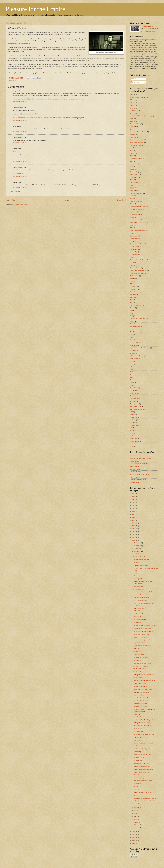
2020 (134, 511)
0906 (132, 324)
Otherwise (133, 111)
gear (131, 313)
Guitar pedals (134, 391)
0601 (132, 335)
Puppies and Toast (136, 399)
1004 (132, 204)
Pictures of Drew (135, 124)
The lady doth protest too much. (143, 781)
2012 (134, 535)
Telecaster (133, 401)
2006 (134, 840)
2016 (134, 523)
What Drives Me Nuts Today (142, 634)
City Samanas (134, 183)
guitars (132, 185)
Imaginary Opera (135, 239)
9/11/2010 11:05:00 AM (20, 131)
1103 (132, 375)
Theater (132, 121)
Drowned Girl (134, 287)
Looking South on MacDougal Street (144, 720)
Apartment (133, 212)
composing (133, 417)
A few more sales (139, 654)
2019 (134, 514)
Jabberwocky (134, 345)
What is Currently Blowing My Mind (144, 734)
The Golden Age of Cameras (142, 726)
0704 (132, 167)
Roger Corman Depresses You (143, 640)
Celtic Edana (134, 343)
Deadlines (136, 573)
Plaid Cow (133, 396)
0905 (132, 337)
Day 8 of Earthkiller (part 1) (142, 772)
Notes (132, 241)
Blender (132, 265)
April (135, 819)
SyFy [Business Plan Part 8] (142, 560)
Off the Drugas (138, 804)
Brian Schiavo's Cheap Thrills (139, 464)
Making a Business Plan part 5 (143, 723)
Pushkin (133, 127)
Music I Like (134, 164)
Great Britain (134, 388)
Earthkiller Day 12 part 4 (141, 701)
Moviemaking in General (137, 97)
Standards (133, 295)
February (137, 825)
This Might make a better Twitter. (143, 689)
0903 (132, 300)
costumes (133, 423)
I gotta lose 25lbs (139, 695)
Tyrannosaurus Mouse (137, 143)
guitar (132, 119)
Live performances (136, 255)
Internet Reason (138, 586)
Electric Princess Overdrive (138, 305)
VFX (131, 412)
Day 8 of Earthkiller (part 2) (142, 766)
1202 (132, 156)
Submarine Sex (135, 482)
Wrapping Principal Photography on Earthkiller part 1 (144, 710)
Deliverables (134, 236)
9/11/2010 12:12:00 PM (20, 143)
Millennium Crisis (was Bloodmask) (141, 116)
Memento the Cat (139, 608)
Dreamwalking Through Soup (142, 755)
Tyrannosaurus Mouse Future (142, 646)
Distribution (133, 177)
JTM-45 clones (135, 215)
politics (132, 153)
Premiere (133, 351)
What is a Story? (138, 672)
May (135, 816)
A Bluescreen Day (139, 589)
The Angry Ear (134, 404)
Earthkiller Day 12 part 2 (141, 707)
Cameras (133, 380)
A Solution (136, 746)
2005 (134, 843)
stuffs (132, 447)
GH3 (131, 316)
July (135, 811)
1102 (132, 151)
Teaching (133, 353)
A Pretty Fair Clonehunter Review (143, 592)
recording (133, 137)
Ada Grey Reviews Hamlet (141, 686)
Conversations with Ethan (138, 207)
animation (133, 415)
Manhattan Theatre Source (138, 132)
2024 (134, 500)
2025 (134, 497)
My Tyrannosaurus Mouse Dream (143, 631)
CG (131, 228)
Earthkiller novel (135, 327)
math (132, 436)
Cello (132, 340)
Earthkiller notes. (138, 760)
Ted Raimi (133, 199)
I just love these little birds (141, 598)
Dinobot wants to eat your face (143, 749)
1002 (14, 81)
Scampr (132, 308)
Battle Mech (137, 660)
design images (134, 425)
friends (132, 321)
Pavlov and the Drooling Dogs (139, 271)
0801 (132, 103)
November (137, 546)
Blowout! (136, 775)
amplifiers (133, 279)
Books (132, 281)
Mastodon (133, 70)
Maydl (132, 217)
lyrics (132, 433)
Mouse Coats (137, 617)
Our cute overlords (136, 469)
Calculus (136, 789)
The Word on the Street (140, 637)
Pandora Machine (135, 268)
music (132, 233)
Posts (134, 79)
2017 (134, 520)
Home (66, 200)
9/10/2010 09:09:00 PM (20, 102)
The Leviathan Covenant (137, 409)
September (137, 552)
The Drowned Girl (135, 407)
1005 (132, 372)
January (136, 828)
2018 (134, 517)
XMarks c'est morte (139, 576)
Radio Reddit (137, 784)
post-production (135, 201)
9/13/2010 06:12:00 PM (20, 187)
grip (131, 428)
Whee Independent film (137, 356)
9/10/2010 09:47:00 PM (20, 120)
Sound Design (134, 292)
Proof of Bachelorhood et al (142, 614)
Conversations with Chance (138, 260)
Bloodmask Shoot (135, 145)
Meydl (132, 169)
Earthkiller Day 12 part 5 (141, 698)
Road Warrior (137, 651)
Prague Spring (134, 247)
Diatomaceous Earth (136, 193)
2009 (134, 832)
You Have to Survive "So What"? (143, 743)
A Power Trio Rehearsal (141, 666)
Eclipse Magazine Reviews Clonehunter (145, 801)
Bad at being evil (138, 678)
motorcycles (134, 439)
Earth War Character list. (141, 595)
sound (132, 257)
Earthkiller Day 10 (139, 758)
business (133, 135)
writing (132, 364)
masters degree (135, 220)
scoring (132, 444)
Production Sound (135, 159)
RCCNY (133, 263)
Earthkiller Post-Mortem (141, 657)
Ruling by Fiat (138, 579)
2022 (134, 506)
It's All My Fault (138, 623)
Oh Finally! (137, 554)
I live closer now (138, 731)
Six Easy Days (134, 276)
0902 (132, 369)
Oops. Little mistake (139, 643)
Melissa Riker (137, 611)
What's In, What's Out (140, 557)
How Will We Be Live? (140, 601)
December (137, 543)
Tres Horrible (137, 740)
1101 (132, 113)
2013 (134, 532)
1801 (132, 303)
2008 (134, 835)
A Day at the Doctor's (140, 683)
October (136, 549)
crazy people (134, 359)
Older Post (121, 200)
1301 (132, 161)
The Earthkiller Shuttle (140, 669)
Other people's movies (137, 140)
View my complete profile (148, 31)
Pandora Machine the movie (138, 319)
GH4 (131, 385)
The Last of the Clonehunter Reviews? (145, 798)
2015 (134, 526)
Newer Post (11, 200)
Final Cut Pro (134, 289)
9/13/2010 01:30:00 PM (20, 161)
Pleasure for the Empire (35, 9)
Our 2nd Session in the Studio (142, 628)
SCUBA (132, 188)
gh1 (131, 148)
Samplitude (133, 249)
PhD (131, 225)
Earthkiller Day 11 (139, 717)
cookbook (133, 420)
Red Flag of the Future (137, 273)
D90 (131, 284)
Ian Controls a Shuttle (140, 620)
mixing (132, 361)
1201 (132, 129)
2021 (134, 509)
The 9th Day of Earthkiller (141, 763)
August (136, 808)
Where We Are (138, 729)
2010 (134, 540)
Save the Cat (134, 172)
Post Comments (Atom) (21, 204)
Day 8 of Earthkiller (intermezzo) (143, 769)
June (135, 813)
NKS (131, 329)
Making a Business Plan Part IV (143, 792)
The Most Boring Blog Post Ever (143, 663)
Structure (136, 563)
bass (132, 311)
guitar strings (134, 252)
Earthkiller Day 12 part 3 (141, 704)
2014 (134, 529)
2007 (134, 837)
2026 (134, 494)
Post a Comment (15, 191)
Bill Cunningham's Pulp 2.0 (138, 480)
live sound (133, 297)
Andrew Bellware (18, 108)
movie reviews (134, 441)
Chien (132, 383)
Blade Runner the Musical (138, 223)
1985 (132, 377)
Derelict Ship (137, 752)
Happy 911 (137, 714)
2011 (134, 537)
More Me (136, 649)
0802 (132, 105)
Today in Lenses (138, 737)
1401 (132, 180)
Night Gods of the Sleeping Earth (140, 348)
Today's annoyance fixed (141, 566)
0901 (132, 367)
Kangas (15, 91)
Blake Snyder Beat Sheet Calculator (141, 458)
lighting (132, 431)
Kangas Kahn (134, 456)
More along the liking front (141, 692)
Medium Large (134, 461)
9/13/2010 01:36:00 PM (20, 176)
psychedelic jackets (136, 209)
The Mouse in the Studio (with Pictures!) (145, 626)
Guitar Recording (139, 778)
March (136, 822)
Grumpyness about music (138, 231)
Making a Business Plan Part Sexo (144, 675)
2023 (134, 503)
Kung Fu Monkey (135, 477)
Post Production (135, 332)
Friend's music (134, 175)
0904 (132, 95)
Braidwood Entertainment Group (140, 474)
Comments (135, 82)
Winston (133, 191)
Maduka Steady (135, 393)
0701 (132, 100)
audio (132, 196)
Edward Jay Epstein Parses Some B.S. (145, 681)
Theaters (136, 787)
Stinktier (136, 795)
